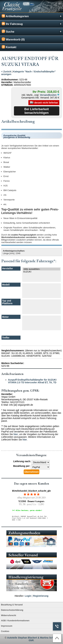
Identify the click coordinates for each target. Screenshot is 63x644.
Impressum (7, 626)
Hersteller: (7, 82)
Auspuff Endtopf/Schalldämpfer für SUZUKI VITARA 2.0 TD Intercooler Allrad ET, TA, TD (32, 381)
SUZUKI (42, 272)
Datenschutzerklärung (12, 610)
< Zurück (6, 72)
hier (16, 434)
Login (28, 596)
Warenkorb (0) (13, 39)
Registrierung (41, 596)
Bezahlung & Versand (12, 605)
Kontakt (9, 47)
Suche (32, 32)
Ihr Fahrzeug (32, 24)
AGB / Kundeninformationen (15, 621)
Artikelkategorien (32, 16)
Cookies (5, 631)
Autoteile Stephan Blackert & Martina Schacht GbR (33, 639)
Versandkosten (50, 95)
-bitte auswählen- (42, 269)
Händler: (19, 596)
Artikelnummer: (10, 80)
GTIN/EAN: (7, 85)
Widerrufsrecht (8, 615)
